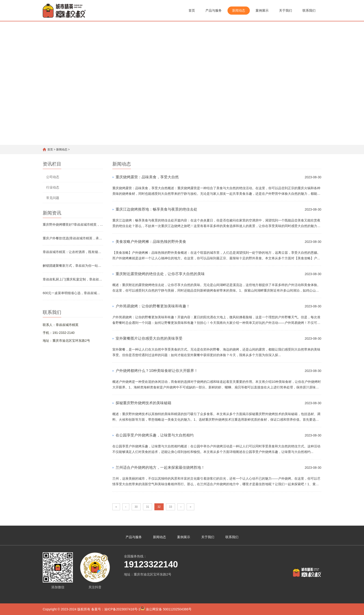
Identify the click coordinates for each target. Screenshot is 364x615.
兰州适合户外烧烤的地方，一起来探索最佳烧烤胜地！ (160, 467)
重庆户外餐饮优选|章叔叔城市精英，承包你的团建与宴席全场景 (73, 238)
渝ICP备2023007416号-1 (122, 609)
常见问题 (53, 198)
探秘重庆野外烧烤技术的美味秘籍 (143, 403)
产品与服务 (214, 10)
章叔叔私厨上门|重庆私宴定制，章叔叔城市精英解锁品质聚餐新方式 (73, 279)
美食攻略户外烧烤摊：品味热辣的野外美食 (151, 242)
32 (159, 507)
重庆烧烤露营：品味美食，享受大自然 (147, 177)
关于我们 (286, 10)
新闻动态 (239, 10)
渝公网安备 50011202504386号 (166, 608)
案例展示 (262, 10)
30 (136, 507)
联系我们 (309, 10)
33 (171, 507)
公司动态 (53, 177)
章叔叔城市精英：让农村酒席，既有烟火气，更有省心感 (73, 252)
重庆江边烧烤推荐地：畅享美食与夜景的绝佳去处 (156, 209)
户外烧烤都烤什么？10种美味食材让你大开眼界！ (157, 371)
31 (148, 507)
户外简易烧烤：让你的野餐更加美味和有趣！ (153, 306)
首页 (192, 10)
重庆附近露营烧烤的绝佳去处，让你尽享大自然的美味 (160, 274)
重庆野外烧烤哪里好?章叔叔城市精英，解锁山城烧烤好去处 (73, 225)
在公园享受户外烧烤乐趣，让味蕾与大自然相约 (155, 435)
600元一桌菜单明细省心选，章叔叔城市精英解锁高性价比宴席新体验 (73, 293)
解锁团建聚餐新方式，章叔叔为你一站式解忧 (73, 266)
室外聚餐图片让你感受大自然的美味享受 (149, 338)
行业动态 (53, 187)
